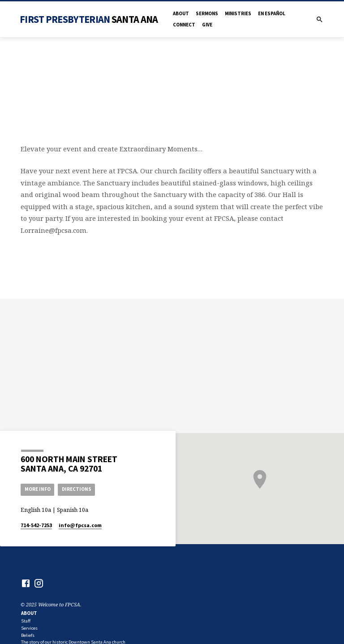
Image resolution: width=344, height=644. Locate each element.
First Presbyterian (89, 19)
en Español (272, 13)
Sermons (207, 13)
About (181, 13)
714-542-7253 (36, 525)
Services (29, 628)
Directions (77, 489)
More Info (38, 489)
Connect (184, 25)
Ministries (238, 13)
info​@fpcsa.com (80, 525)
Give (207, 25)
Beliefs (28, 635)
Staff (26, 621)
